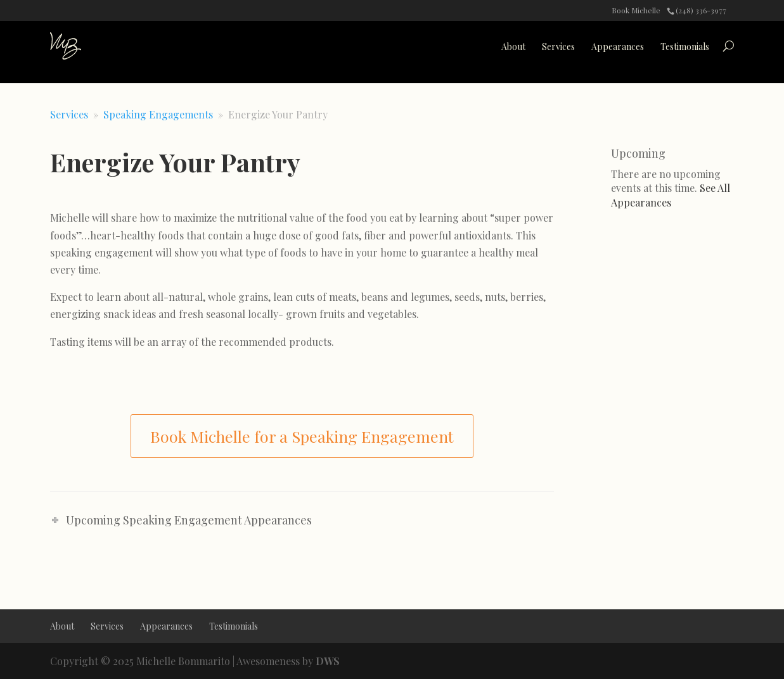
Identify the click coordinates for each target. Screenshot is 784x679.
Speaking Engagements (158, 114)
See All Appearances (671, 195)
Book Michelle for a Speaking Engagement (302, 436)
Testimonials (685, 47)
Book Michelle (636, 10)
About (513, 47)
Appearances (618, 47)
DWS (328, 661)
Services (558, 47)
